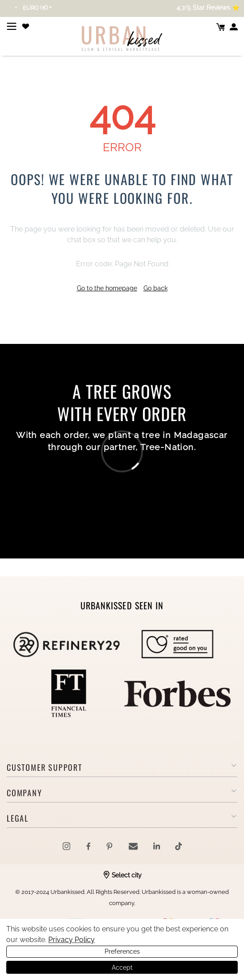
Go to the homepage (107, 288)
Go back (156, 288)
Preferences (122, 951)
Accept (122, 968)
